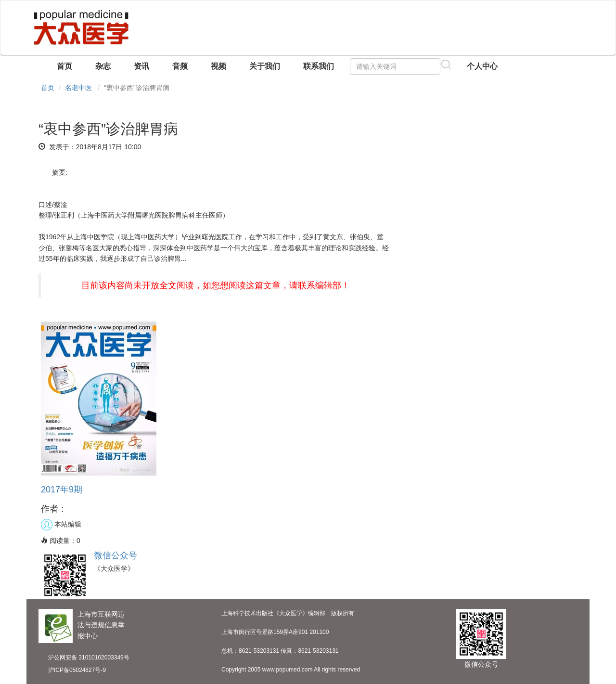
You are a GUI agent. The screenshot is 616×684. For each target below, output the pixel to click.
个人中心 (482, 66)
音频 (180, 66)
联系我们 (319, 66)
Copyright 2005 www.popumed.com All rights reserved (291, 670)
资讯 (141, 66)
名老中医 (78, 88)
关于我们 (265, 66)
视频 (218, 66)
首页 (64, 66)
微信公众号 (115, 555)
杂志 (103, 66)
